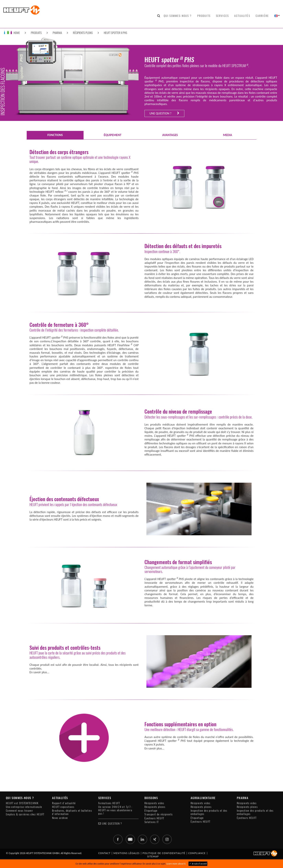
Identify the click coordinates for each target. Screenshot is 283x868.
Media (228, 135)
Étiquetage (151, 811)
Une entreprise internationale (24, 807)
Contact (104, 853)
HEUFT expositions (63, 807)
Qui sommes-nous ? (178, 16)
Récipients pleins (83, 33)
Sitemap (153, 857)
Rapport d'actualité (64, 803)
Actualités (242, 16)
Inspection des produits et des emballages (209, 812)
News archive (60, 818)
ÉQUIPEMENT (113, 135)
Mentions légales (126, 853)
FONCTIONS (55, 135)
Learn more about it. (176, 864)
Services (222, 16)
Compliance (197, 853)
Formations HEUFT (109, 803)
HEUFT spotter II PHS (115, 33)
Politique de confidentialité (164, 853)
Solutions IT (152, 822)
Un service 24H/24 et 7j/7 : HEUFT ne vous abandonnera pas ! (115, 810)
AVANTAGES (170, 135)
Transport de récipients (158, 814)
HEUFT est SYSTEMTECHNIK (22, 803)
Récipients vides (154, 803)
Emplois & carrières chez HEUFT (25, 814)
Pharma (57, 33)
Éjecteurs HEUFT (154, 818)
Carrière (262, 16)
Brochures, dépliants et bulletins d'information (72, 812)
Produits (204, 16)
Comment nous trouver (19, 811)
